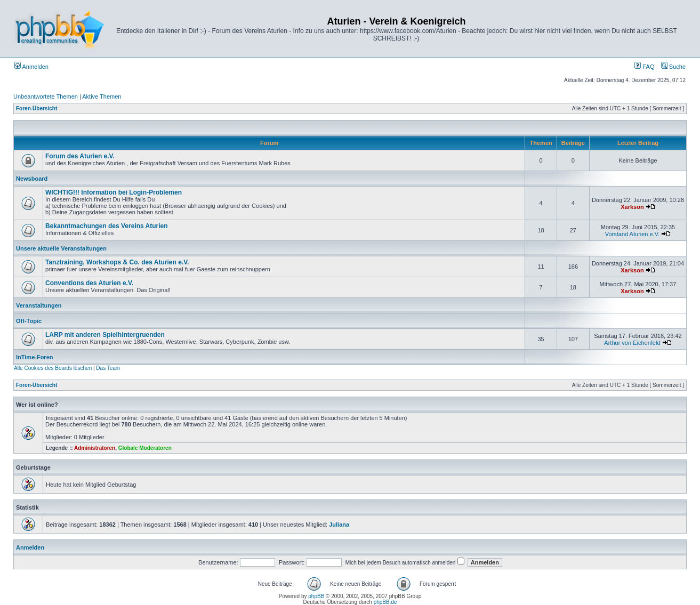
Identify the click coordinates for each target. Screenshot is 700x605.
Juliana (339, 525)
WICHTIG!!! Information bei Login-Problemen (114, 192)
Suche (673, 67)
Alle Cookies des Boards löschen (53, 368)
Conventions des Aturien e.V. (89, 283)
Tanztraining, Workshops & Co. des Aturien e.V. (117, 262)
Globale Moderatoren (145, 448)
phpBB (316, 596)
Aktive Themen (102, 96)
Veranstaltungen (39, 305)
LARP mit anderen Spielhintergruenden (105, 335)
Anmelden (31, 67)
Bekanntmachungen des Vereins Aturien (107, 226)
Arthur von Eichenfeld (632, 343)
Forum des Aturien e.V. (80, 156)
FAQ (644, 67)
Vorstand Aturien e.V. (632, 234)
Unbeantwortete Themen (46, 96)
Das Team (108, 368)
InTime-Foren (34, 357)
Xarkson (632, 207)
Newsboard (32, 179)
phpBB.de (385, 602)
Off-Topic (29, 321)
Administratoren (95, 448)
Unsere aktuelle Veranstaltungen (61, 248)
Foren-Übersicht (37, 108)
